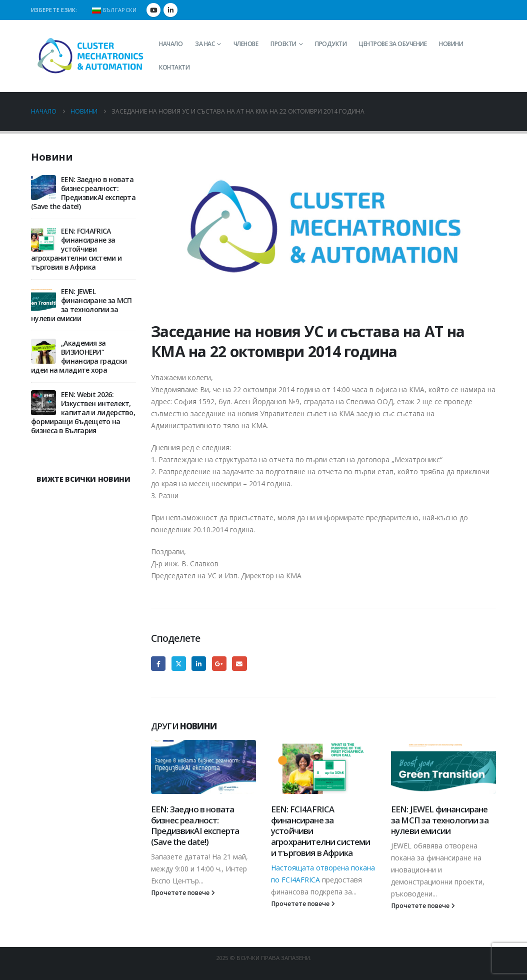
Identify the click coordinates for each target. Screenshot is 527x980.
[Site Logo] (91, 56)
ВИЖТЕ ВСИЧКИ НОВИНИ (83, 479)
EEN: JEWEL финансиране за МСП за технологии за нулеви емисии (440, 820)
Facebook (158, 664)
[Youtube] (153, 10)
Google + (219, 664)
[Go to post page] (203, 767)
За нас (205, 44)
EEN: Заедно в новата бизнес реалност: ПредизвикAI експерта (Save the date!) (195, 825)
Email (239, 664)
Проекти (283, 44)
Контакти (174, 67)
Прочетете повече (183, 893)
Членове (246, 44)
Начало (171, 44)
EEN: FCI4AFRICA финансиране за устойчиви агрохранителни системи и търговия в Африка (76, 249)
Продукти (331, 44)
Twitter (179, 664)
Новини (451, 44)
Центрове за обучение (393, 44)
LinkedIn (199, 664)
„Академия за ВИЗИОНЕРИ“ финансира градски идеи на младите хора (79, 356)
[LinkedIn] (170, 10)
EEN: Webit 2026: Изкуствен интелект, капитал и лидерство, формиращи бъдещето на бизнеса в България (83, 412)
